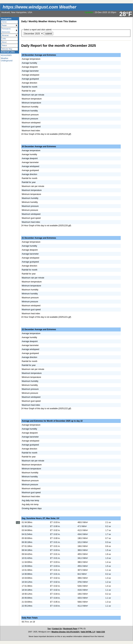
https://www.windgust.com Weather (39, 7)
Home (4, 22)
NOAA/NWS (6, 55)
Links (4, 39)
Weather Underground (7, 59)
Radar (4, 25)
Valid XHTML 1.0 (88, 632)
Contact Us (57, 629)
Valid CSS (101, 632)
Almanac (5, 35)
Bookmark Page (70, 629)
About (4, 42)
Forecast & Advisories (6, 30)
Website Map (7, 49)
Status (4, 45)
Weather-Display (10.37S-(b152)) (66, 632)
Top (49, 629)
